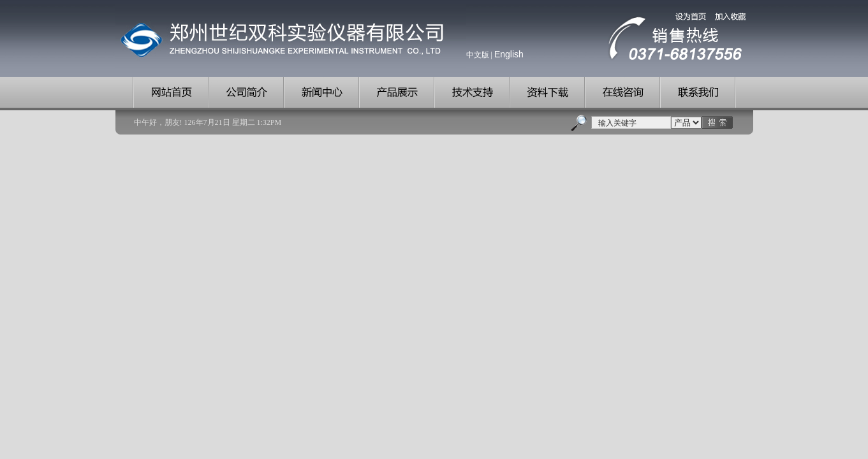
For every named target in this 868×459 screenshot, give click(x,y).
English (509, 54)
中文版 (478, 55)
